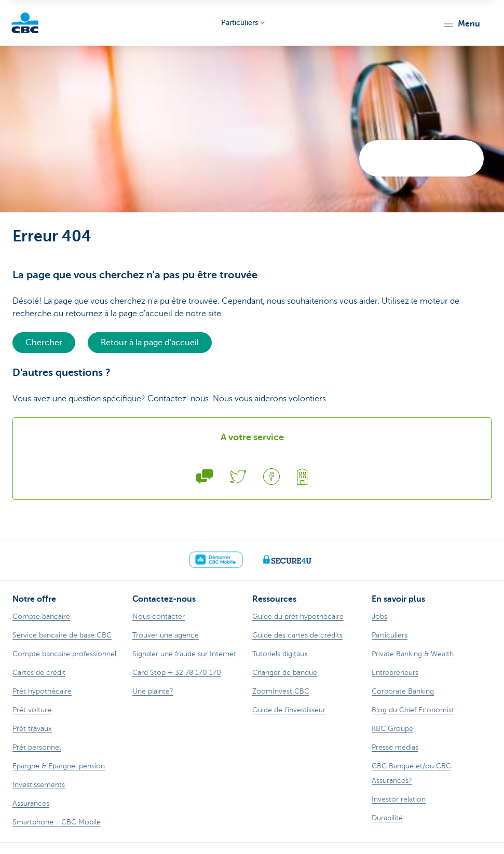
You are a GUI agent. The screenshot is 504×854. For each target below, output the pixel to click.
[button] (461, 24)
